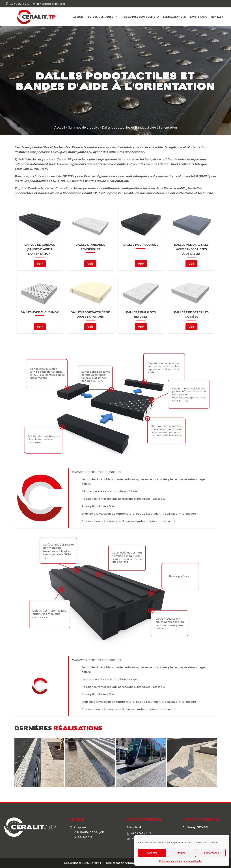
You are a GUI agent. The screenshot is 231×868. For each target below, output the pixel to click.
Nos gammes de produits (140, 17)
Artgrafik (131, 863)
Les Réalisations (174, 17)
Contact (217, 17)
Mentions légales (193, 861)
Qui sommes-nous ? (102, 17)
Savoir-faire (198, 17)
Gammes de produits (83, 128)
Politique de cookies (170, 861)
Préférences (212, 853)
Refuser (182, 853)
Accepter (152, 853)
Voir (40, 264)
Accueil (78, 17)
